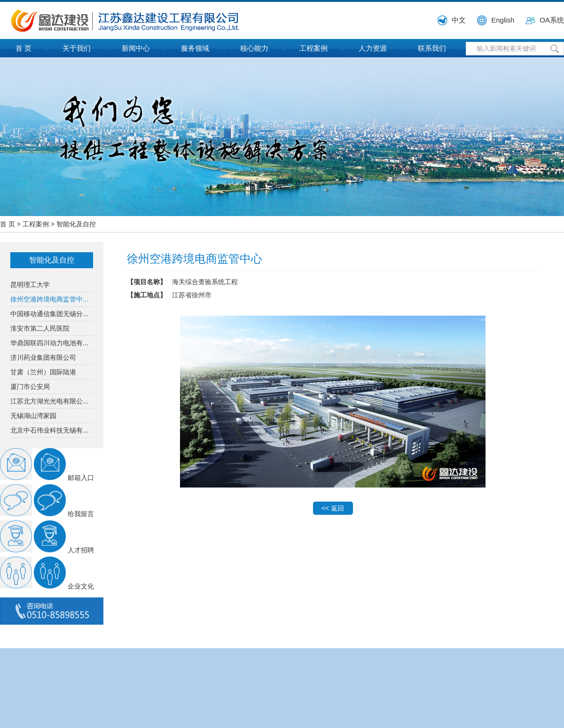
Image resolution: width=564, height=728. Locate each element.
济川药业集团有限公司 (43, 357)
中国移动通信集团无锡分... (49, 314)
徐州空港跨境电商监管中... (49, 299)
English (503, 20)
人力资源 (373, 48)
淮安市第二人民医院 (40, 328)
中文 (459, 20)
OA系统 (552, 20)
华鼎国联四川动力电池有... (49, 343)
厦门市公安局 (30, 387)
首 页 (23, 48)
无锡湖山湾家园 (33, 416)
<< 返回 (333, 508)
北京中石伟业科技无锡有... (49, 430)
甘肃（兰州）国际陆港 (43, 372)
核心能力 (254, 48)
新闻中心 (136, 48)
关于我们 (77, 48)
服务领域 (195, 48)
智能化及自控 (76, 224)
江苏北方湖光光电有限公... (49, 401)
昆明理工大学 (30, 285)
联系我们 (432, 48)
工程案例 (313, 48)
